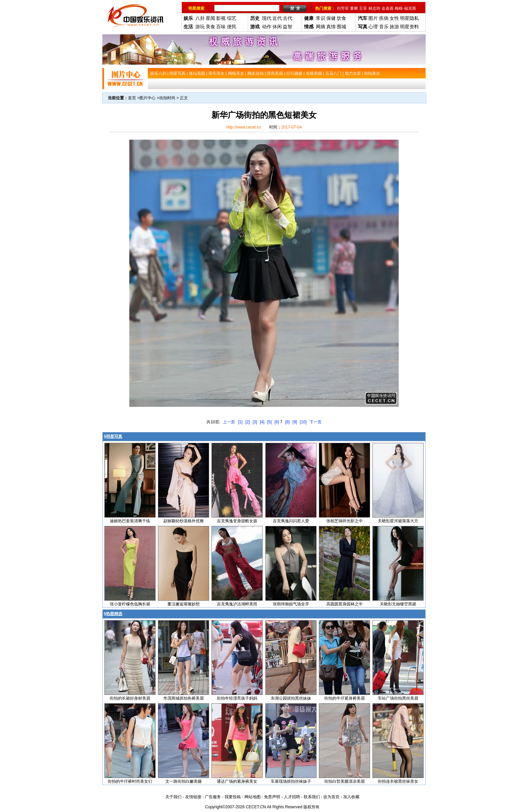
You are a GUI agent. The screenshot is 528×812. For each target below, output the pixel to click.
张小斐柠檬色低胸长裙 (130, 604)
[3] (255, 422)
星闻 (210, 18)
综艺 (232, 18)
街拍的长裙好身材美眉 (130, 698)
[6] (277, 422)
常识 (321, 18)
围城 (341, 27)
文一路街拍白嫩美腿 (184, 781)
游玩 (200, 27)
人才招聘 (292, 797)
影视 (221, 18)
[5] (270, 422)
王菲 (363, 8)
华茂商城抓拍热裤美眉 (184, 698)
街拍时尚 (167, 98)
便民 (232, 27)
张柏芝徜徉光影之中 (344, 521)
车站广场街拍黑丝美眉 (398, 698)
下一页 (316, 422)
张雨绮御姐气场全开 (291, 604)
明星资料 (409, 27)
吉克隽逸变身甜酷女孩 (237, 521)
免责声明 (272, 797)
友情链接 (193, 797)
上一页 (229, 422)
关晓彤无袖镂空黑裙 (398, 604)
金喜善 (388, 8)
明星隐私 (409, 18)
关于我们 (173, 797)
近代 (277, 18)
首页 (132, 98)
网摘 (321, 27)
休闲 (277, 27)
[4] (262, 422)
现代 (267, 18)
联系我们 (312, 797)
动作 (267, 27)
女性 (394, 18)
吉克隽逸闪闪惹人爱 (291, 521)
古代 (288, 18)
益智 (288, 27)
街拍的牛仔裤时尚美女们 (130, 781)
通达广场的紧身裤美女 (237, 781)
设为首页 (331, 797)
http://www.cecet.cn (244, 127)
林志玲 (374, 8)
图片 (373, 18)
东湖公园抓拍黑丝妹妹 (291, 698)
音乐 (384, 27)
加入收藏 (351, 797)
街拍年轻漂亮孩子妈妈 (237, 698)
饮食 (341, 18)
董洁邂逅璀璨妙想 (184, 604)
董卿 (354, 8)
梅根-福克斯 (405, 8)
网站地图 (253, 797)
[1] (240, 422)
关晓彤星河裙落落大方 (398, 521)
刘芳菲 (343, 8)
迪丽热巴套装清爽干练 (130, 521)
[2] (247, 422)
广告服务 (213, 797)
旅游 (394, 27)
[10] (303, 422)
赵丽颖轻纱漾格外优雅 (184, 521)
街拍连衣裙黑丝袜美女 (398, 781)
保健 (331, 18)
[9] (295, 422)
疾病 (384, 18)
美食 (210, 27)
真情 (331, 27)
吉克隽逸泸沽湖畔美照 (237, 604)
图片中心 (147, 98)
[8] (287, 422)
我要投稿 (233, 797)
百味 (221, 27)
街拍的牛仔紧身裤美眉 (344, 698)
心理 (373, 27)
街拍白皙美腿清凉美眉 (344, 781)
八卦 (200, 18)
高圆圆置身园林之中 (344, 604)
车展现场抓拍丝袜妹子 (291, 781)
